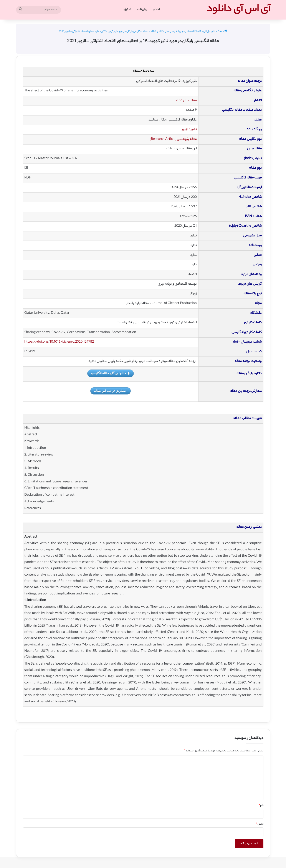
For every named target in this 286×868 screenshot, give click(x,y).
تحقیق (127, 10)
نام (261, 806)
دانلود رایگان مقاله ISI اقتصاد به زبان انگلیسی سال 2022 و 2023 (184, 31)
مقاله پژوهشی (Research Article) (173, 139)
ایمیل (260, 824)
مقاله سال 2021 (186, 101)
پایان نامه (142, 10)
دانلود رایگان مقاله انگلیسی (111, 373)
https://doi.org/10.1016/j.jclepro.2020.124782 (59, 342)
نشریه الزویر (189, 130)
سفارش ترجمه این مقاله (110, 391)
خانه (223, 31)
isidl (158, 10)
